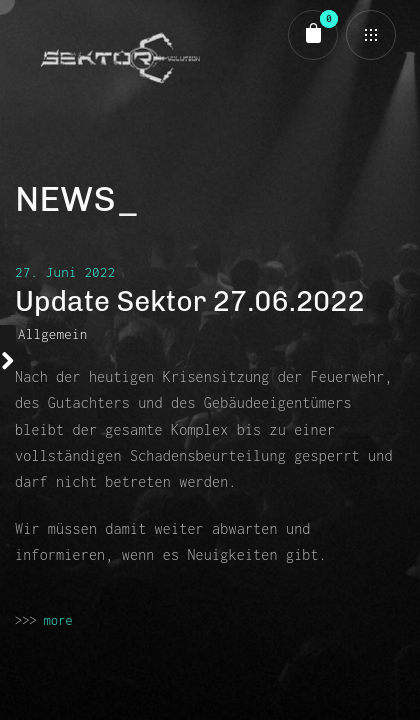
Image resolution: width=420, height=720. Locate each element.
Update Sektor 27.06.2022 (190, 301)
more (58, 620)
